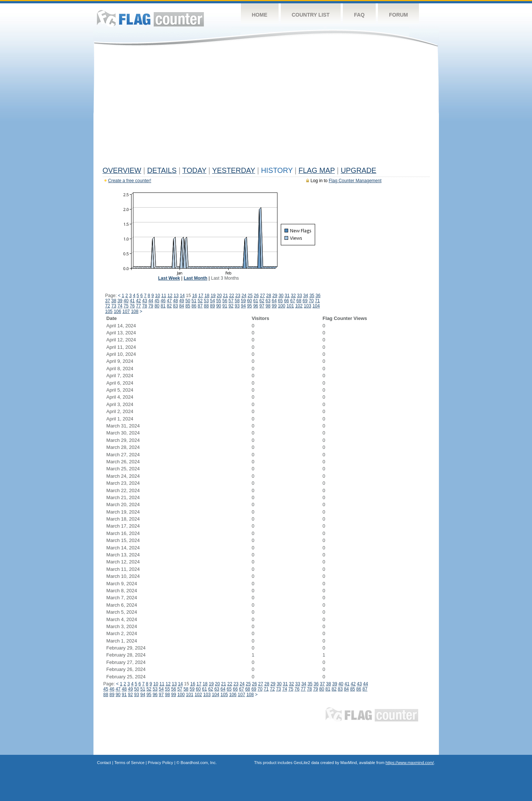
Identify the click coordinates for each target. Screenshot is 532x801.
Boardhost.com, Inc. (199, 763)
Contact (104, 763)
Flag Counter (150, 18)
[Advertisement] (266, 108)
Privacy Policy (160, 763)
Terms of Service (129, 763)
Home (260, 15)
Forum (398, 15)
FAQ (359, 15)
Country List (311, 15)
